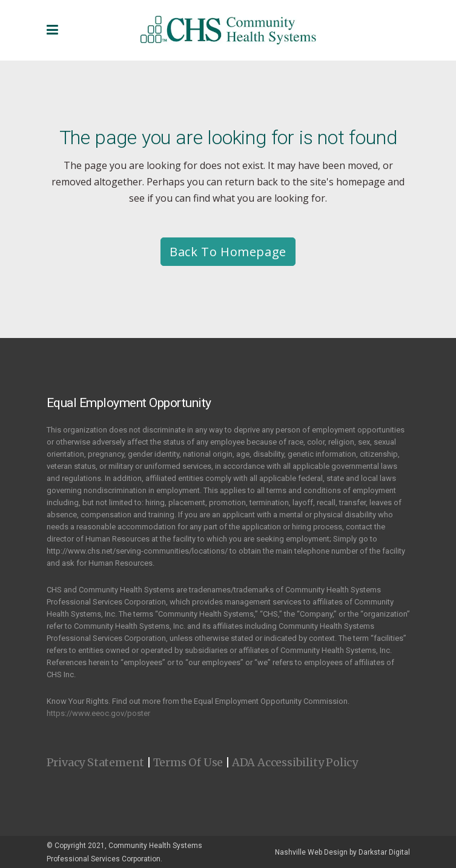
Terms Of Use (188, 762)
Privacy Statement (96, 762)
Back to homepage (228, 252)
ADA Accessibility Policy (295, 762)
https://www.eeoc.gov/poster (98, 713)
